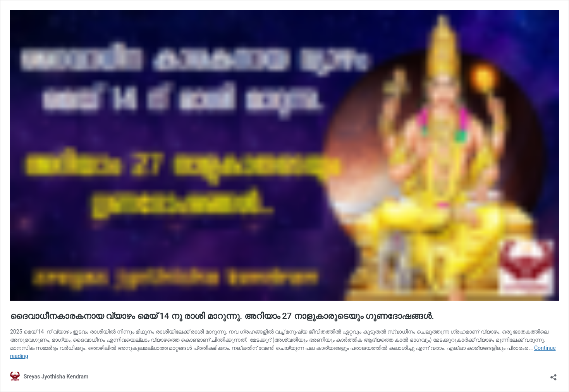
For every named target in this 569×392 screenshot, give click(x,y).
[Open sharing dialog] (554, 375)
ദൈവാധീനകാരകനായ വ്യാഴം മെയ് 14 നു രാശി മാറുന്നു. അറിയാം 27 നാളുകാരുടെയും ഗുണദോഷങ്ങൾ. (222, 316)
